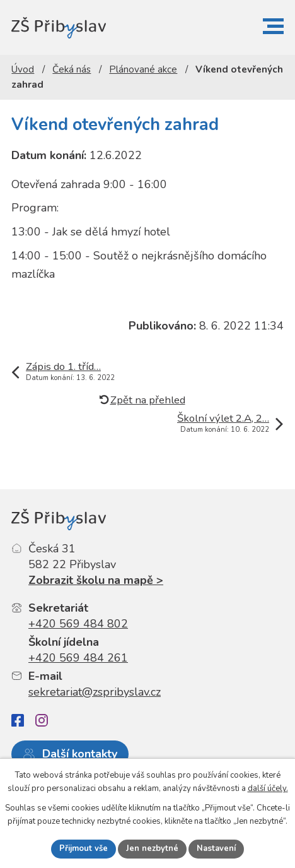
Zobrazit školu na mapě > (96, 580)
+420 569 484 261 (78, 658)
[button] (273, 26)
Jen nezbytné (152, 848)
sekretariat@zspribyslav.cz (95, 692)
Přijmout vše (84, 848)
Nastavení (216, 848)
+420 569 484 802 (78, 624)
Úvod (23, 69)
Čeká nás (72, 69)
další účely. (268, 788)
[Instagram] (42, 720)
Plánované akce (143, 69)
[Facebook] (18, 721)
